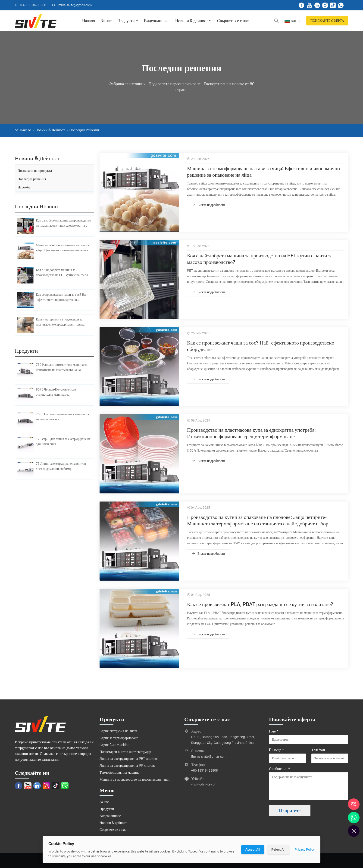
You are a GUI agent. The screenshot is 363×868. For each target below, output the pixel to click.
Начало (89, 21)
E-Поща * (276, 750)
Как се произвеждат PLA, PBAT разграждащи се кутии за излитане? (260, 605)
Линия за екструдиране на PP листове (127, 766)
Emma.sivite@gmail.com (209, 757)
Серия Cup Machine (114, 745)
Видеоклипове (157, 21)
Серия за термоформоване (119, 738)
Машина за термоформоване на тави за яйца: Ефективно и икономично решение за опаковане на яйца (263, 172)
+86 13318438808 (205, 771)
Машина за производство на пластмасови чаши (135, 780)
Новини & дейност (193, 21)
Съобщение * (279, 769)
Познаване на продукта (35, 171)
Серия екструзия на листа (119, 731)
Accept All (253, 850)
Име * (274, 731)
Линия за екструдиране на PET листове (128, 759)
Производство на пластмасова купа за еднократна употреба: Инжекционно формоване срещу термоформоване (251, 433)
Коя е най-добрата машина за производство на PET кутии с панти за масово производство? (260, 259)
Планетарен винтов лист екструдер (125, 752)
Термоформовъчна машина (119, 773)
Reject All (278, 850)
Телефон (318, 750)
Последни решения (84, 130)
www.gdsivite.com (204, 785)
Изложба (24, 188)
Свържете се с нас (233, 21)
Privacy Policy (305, 850)
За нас (106, 21)
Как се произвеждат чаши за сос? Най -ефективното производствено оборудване (261, 346)
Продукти (128, 21)
